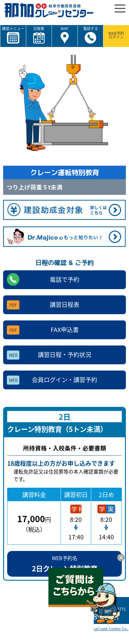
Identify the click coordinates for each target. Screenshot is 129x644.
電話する (91, 35)
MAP (64, 35)
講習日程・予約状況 (49, 355)
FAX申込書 (43, 330)
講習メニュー (13, 35)
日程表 (39, 35)
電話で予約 (43, 279)
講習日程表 (43, 305)
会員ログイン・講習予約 (52, 380)
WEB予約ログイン (116, 35)
